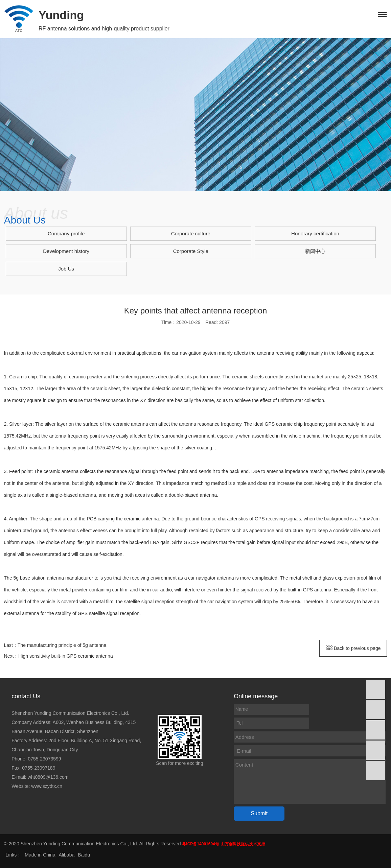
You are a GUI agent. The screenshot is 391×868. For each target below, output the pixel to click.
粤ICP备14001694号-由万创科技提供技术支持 (223, 844)
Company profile (66, 233)
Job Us (66, 269)
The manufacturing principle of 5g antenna (62, 645)
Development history (66, 251)
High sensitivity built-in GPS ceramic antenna (65, 656)
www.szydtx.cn (47, 786)
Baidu (84, 855)
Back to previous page (353, 648)
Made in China (40, 855)
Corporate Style (191, 251)
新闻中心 (315, 251)
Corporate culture (191, 233)
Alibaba (67, 855)
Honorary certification (315, 233)
